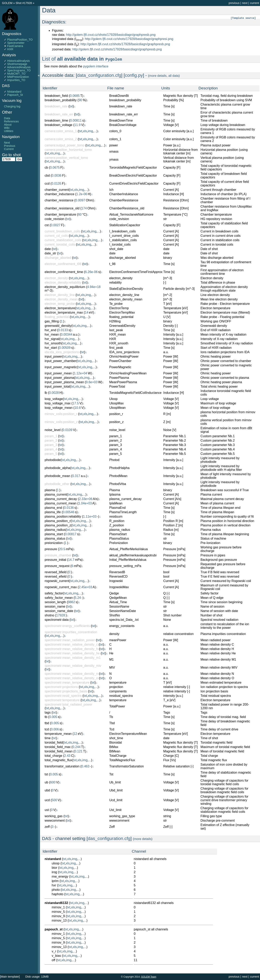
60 (80, 214)
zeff (47, 827)
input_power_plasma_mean (64, 382)
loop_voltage (54, 399)
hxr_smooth (53, 343)
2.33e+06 (86, 499)
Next (7, 143)
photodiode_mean (57, 476)
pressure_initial (55, 560)
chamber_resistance (59, 200)
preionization (54, 543)
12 (75, 734)
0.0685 (75, 96)
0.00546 (69, 512)
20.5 (62, 549)
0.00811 (76, 120)
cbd (47, 175)
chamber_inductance (59, 194)
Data (7, 118)
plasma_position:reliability (63, 516)
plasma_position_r (58, 521)
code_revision (54, 219)
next (245, 3)
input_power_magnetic (61, 367)
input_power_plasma (59, 378)
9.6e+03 (92, 382)
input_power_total (57, 386)
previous (234, 3)
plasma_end (53, 508)
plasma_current (56, 494)
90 (80, 100)
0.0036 (57, 175)
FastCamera (15, 46)
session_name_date (59, 611)
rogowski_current (57, 581)
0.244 (77, 747)
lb (46, 393)
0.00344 (67, 334)
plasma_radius (55, 530)
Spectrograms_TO (19, 70)
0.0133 (63, 330)
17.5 (76, 403)
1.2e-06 (82, 194)
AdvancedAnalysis (19, 67)
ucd (47, 800)
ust (47, 810)
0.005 (53, 717)
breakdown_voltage (58, 125)
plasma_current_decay (61, 499)
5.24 (78, 598)
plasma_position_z (58, 525)
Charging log (12, 106)
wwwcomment (55, 820)
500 (54, 800)
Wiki (7, 128)
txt (71, 106)
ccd (47, 183)
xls (85, 131)
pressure (51, 549)
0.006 (55, 729)
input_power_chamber (60, 361)
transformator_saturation (62, 766)
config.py (134, 75)
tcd (47, 729)
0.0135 (56, 183)
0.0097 (80, 200)
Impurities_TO (16, 80)
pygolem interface (96, 66)
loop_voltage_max (58, 403)
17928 (61, 615)
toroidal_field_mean (59, 751)
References (11, 121)
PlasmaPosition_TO (20, 40)
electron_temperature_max (64, 312)
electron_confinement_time (64, 272)
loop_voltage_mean (59, 408)
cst (47, 225)
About (8, 125)
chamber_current (57, 190)
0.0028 (54, 393)
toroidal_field (54, 742)
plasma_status (55, 538)
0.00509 (65, 348)
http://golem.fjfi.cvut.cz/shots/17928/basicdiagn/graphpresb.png (111, 35)
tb (46, 717)
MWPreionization (18, 77)
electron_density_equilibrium (65, 287)
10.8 (77, 408)
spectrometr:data (57, 620)
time (48, 738)
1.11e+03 (90, 516)
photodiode (52, 460)
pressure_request (57, 566)
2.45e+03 (85, 587)
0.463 (85, 766)
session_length (55, 602)
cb (46, 167)
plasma (50, 490)
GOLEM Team (149, 977)
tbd (47, 723)
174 (84, 208)
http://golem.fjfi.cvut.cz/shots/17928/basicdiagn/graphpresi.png (129, 39)
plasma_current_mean (60, 503)
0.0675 (55, 167)
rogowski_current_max (61, 587)
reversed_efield (55, 576)
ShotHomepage (17, 64)
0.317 (76, 476)
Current (9, 149)
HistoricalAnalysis (18, 61)
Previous (10, 146)
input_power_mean (58, 373)
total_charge (53, 756)
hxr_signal (52, 339)
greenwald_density (58, 326)
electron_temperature (60, 308)
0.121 (78, 751)
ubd (47, 790)
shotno (49, 615)
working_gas (54, 816)
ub (46, 782)
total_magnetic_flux (58, 760)
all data (174, 76)
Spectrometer (16, 43)
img (90, 131)
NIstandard (14, 92)
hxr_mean (52, 334)
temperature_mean (58, 734)
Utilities (9, 131)
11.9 (77, 125)
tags (48, 712)
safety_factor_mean (59, 598)
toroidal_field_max (58, 747)
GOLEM (8, 3)
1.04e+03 (85, 503)
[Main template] (10, 977)
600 (53, 782)
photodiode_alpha (57, 468)
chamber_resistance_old (62, 208)
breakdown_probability (61, 100)
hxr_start (51, 348)
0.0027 (55, 225)
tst (46, 774)
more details (158, 76)
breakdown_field (56, 96)
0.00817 (71, 534)
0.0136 (69, 508)
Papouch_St (15, 95)
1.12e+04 (80, 373)
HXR (10, 49)
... (95, 131)
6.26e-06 (91, 272)
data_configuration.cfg (99, 75)
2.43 (67, 756)
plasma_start (54, 534)
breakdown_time (56, 120)
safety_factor (54, 593)
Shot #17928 (24, 3)
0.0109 (67, 430)
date (48, 249)
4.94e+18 (94, 287)
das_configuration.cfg (109, 838)
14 (87, 312)
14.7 (71, 560)
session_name (55, 606)
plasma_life (53, 512)
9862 (72, 602)
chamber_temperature (60, 214)
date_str (50, 253)
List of (82, 59)
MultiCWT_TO (16, 74)
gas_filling (52, 321)
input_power (53, 356)
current (254, 3)
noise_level (53, 430)
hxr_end (50, 330)
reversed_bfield (55, 572)
